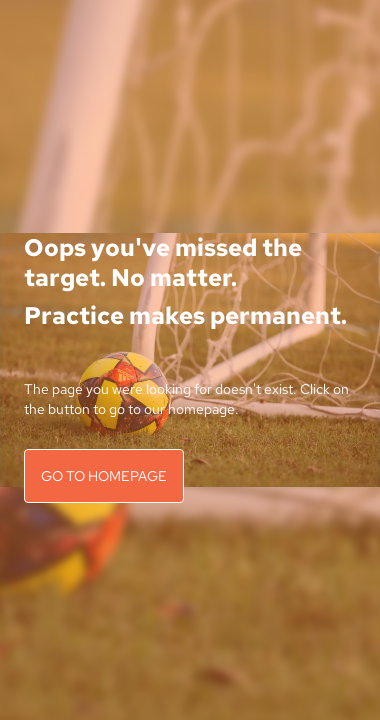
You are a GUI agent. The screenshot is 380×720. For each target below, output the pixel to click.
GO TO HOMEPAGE (104, 476)
